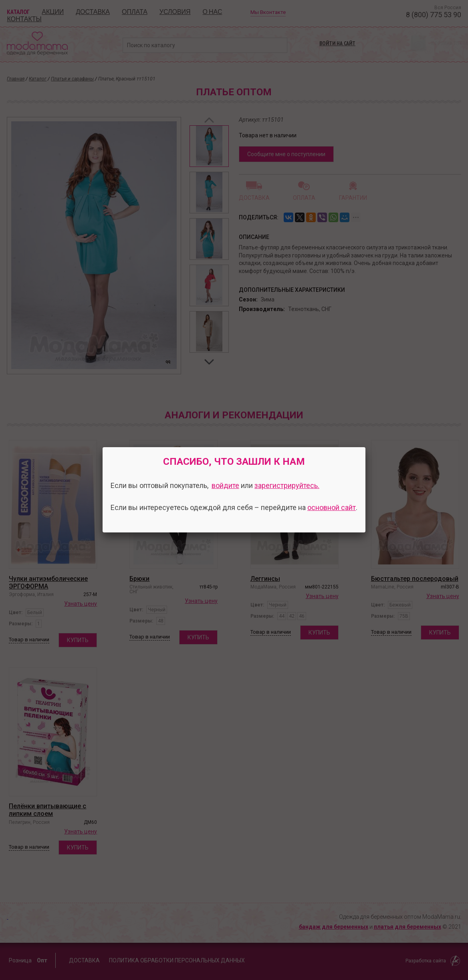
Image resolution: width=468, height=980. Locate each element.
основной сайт (332, 507)
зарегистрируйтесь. (287, 485)
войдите (225, 485)
